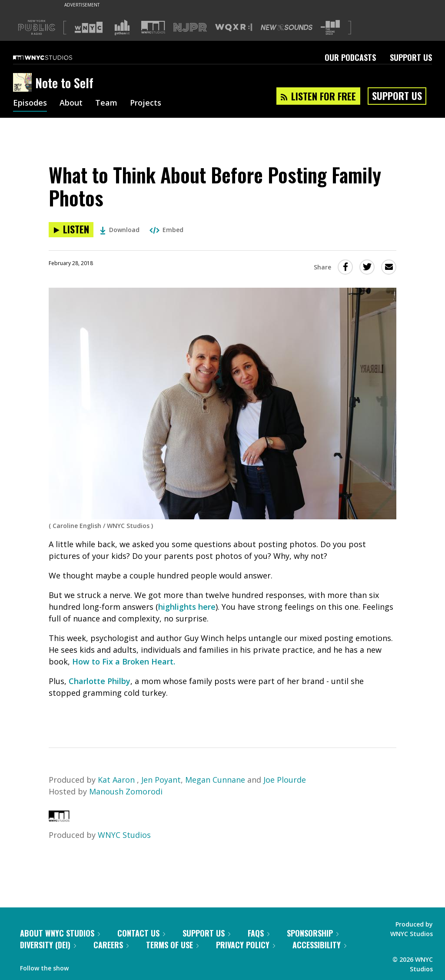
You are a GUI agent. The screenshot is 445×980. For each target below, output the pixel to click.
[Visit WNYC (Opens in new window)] (89, 27)
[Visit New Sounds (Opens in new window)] (287, 27)
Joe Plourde (285, 780)
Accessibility (319, 945)
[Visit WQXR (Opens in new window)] (234, 28)
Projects (146, 103)
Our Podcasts (350, 57)
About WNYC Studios (60, 933)
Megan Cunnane (215, 780)
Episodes (30, 103)
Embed (166, 230)
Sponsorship (313, 933)
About (71, 103)
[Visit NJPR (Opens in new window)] (190, 28)
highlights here (187, 607)
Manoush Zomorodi (126, 791)
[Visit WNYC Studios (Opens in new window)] (153, 27)
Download (120, 230)
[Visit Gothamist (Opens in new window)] (122, 27)
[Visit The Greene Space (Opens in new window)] (330, 28)
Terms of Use (172, 945)
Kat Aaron (117, 780)
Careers (111, 945)
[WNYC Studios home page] (53, 57)
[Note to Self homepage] (24, 83)
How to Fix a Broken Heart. (124, 661)
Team (106, 103)
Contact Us (141, 933)
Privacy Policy (246, 945)
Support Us (411, 57)
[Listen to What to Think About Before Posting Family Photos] (71, 230)
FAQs (259, 933)
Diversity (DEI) (48, 945)
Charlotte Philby (100, 681)
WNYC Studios (124, 835)
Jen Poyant (161, 780)
